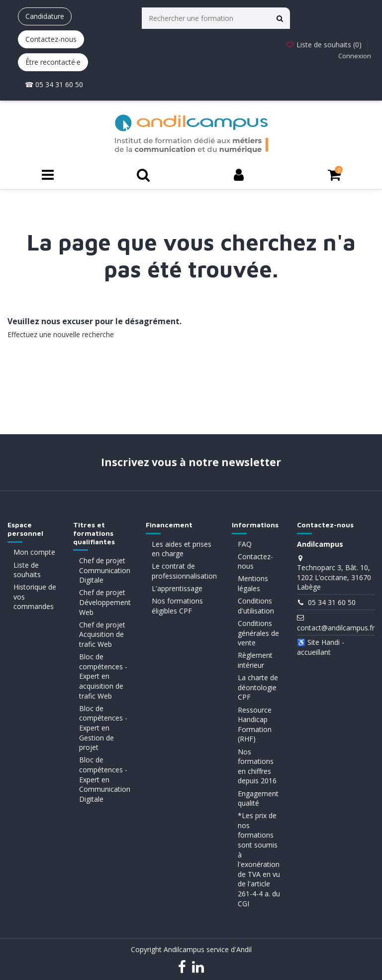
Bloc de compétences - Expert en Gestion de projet (103, 728)
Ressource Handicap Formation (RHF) (255, 725)
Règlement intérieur (255, 660)
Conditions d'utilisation (256, 606)
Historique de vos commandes (35, 597)
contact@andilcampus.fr (336, 628)
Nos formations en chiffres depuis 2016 (257, 766)
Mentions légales (253, 583)
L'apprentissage (177, 588)
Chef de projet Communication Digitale (105, 570)
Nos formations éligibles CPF (177, 606)
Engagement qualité (258, 798)
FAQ (245, 544)
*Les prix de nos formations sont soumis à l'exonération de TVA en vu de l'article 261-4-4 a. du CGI (259, 859)
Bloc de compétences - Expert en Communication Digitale (105, 779)
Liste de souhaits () (325, 45)
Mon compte (34, 552)
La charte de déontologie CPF (258, 687)
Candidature (45, 16)
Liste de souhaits (27, 570)
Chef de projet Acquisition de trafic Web (102, 634)
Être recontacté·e (53, 62)
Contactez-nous (51, 39)
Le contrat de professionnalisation (184, 571)
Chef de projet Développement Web (105, 602)
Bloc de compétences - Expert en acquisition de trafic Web (103, 676)
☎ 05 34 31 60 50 (54, 84)
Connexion (355, 56)
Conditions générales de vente (258, 633)
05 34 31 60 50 (332, 602)
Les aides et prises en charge (182, 549)
